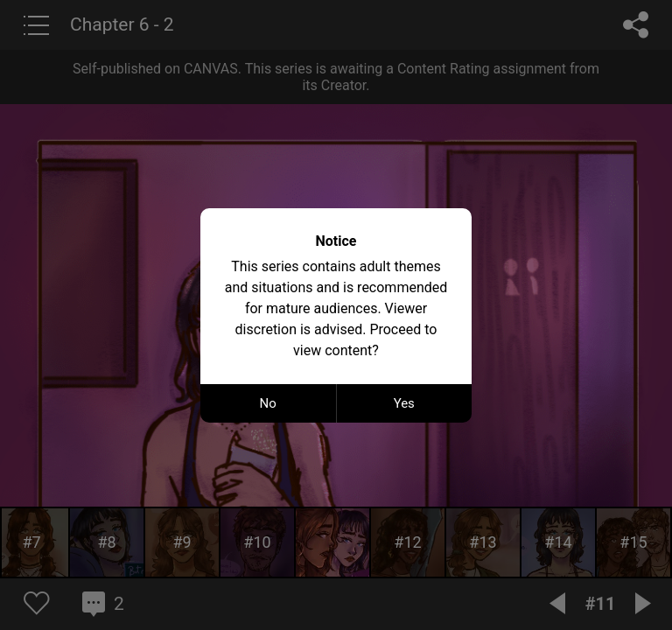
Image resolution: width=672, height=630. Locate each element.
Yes (404, 403)
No (268, 403)
